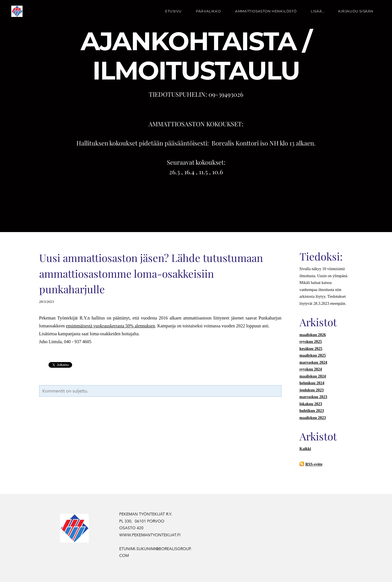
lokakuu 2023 (311, 404)
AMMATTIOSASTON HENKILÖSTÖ (266, 11)
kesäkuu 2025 (311, 349)
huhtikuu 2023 (312, 411)
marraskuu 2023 (313, 397)
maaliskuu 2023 (313, 418)
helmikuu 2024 (312, 383)
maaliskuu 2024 (313, 376)
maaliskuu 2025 (313, 355)
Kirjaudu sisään (356, 11)
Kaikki (305, 449)
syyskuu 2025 (311, 342)
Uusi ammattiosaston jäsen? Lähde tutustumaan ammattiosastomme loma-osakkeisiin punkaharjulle (151, 273)
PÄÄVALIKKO (208, 11)
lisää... (318, 11)
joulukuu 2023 (312, 390)
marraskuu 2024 (313, 362)
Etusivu (173, 11)
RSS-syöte (314, 464)
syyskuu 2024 (311, 369)
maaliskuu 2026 (313, 335)
